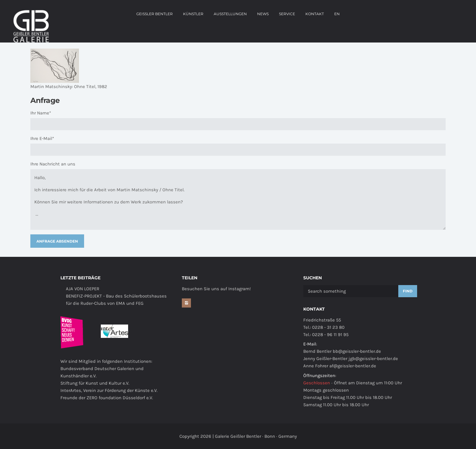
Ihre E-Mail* (42, 138)
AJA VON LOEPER (83, 289)
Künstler (193, 14)
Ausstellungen (230, 14)
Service (287, 14)
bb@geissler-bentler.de (357, 351)
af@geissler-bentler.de (353, 366)
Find (408, 291)
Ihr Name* (41, 113)
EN (337, 14)
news (263, 14)
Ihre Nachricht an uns (53, 164)
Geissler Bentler (155, 14)
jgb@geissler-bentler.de (373, 359)
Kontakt (315, 14)
